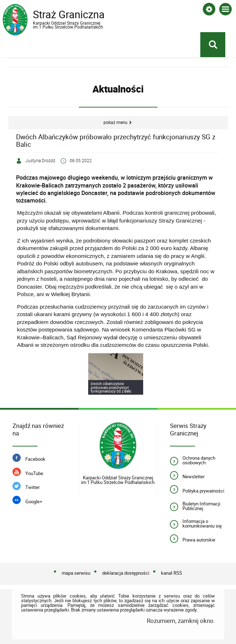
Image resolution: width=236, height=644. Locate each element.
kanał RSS (172, 573)
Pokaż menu (116, 122)
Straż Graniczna (60, 19)
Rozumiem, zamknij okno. (181, 621)
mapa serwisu (76, 573)
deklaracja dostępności (126, 573)
